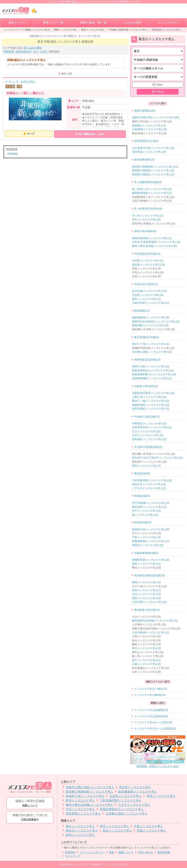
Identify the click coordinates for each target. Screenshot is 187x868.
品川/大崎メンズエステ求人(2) (149, 291)
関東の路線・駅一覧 (93, 23)
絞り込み (158, 92)
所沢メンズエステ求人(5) (146, 648)
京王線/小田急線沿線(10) (148, 447)
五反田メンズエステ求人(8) (148, 295)
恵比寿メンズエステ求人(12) (148, 265)
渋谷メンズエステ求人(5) (146, 219)
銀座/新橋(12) (142, 311)
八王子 (43, 52)
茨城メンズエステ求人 (149, 831)
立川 (36, 52)
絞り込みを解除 (33, 48)
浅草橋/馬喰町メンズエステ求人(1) (152, 378)
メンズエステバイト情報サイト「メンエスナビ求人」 (101, 864)
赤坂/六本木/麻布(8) (145, 231)
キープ (31, 134)
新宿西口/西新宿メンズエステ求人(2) (153, 170)
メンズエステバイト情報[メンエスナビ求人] (27, 30)
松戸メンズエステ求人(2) (146, 511)
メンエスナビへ (168, 23)
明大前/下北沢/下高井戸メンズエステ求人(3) (157, 458)
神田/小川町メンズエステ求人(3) (151, 367)
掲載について (124, 852)
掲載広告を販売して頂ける (30, 818)
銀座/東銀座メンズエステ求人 (135, 792)
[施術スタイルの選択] (158, 68)
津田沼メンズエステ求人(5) (148, 545)
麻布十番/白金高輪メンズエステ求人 (87, 805)
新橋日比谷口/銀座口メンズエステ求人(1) (156, 321)
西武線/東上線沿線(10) (147, 610)
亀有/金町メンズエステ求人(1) (149, 507)
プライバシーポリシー (90, 852)
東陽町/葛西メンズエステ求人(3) (151, 560)
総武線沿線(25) (143, 523)
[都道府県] (158, 51)
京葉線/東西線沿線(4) (146, 553)
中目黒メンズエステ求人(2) (148, 261)
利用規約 (68, 852)
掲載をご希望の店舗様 (30, 803)
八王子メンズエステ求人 (132, 805)
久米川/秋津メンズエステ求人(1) (151, 632)
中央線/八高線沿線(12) (147, 417)
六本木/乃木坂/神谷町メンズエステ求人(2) (156, 242)
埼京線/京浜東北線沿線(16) (149, 575)
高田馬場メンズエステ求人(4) (149, 152)
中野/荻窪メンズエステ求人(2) (149, 423)
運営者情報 (162, 852)
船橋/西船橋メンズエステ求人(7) (151, 541)
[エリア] (158, 60)
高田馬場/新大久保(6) (146, 141)
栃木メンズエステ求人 (115, 831)
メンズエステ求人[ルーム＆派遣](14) (155, 728)
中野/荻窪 (9, 52)
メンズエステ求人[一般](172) (150, 689)
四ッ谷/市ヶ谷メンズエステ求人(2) (152, 189)
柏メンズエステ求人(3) (145, 515)
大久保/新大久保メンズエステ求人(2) (153, 148)
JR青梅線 (12, 154)
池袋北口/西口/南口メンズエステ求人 (87, 787)
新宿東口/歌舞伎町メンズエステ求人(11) (155, 167)
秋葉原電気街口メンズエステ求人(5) (153, 370)
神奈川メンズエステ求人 (79, 831)
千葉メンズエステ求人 (146, 826)
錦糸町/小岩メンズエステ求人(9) (151, 529)
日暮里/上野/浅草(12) (146, 386)
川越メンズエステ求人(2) (146, 664)
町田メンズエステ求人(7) (146, 466)
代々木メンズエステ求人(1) (148, 216)
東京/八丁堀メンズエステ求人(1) (151, 344)
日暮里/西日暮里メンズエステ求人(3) (153, 393)
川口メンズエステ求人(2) (146, 594)
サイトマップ (71, 856)
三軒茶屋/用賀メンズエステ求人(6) (152, 480)
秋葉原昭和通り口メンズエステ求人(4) (154, 374)
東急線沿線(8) (142, 473)
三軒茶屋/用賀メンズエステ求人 (118, 800)
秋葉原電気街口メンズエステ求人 (119, 809)
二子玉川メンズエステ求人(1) (149, 488)
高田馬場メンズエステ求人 (81, 814)
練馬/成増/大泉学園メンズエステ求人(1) (155, 621)
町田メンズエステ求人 (78, 800)
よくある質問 (132, 23)
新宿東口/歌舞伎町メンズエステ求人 (87, 792)
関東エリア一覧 (53, 23)
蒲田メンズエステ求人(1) (146, 299)
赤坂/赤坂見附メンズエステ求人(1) (152, 238)
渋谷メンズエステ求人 (78, 809)
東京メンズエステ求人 (93, 30)
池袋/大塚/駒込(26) (145, 111)
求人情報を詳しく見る (90, 134)
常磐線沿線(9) (142, 496)
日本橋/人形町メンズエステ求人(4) (152, 352)
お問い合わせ (143, 852)
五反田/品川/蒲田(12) (146, 284)
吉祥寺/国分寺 (24, 52)
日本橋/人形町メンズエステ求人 (124, 814)
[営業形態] (158, 77)
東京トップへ (17, 23)
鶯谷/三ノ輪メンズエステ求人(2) (151, 401)
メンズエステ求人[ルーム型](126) (153, 722)
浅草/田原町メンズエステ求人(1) (151, 409)
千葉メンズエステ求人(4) (146, 537)
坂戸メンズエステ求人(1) (146, 660)
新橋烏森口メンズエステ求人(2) (150, 325)
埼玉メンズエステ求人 (112, 826)
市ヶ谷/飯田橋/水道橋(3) (148, 182)
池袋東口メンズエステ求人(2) (149, 125)
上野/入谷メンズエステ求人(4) (149, 397)
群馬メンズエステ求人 (78, 835)
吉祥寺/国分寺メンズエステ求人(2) (152, 427)
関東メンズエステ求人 (66, 30)
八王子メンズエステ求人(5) (148, 435)
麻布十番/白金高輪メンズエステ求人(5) (154, 246)
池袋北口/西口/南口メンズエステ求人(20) (156, 118)
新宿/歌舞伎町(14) (144, 160)
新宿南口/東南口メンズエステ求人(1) (153, 174)
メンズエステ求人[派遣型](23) (151, 716)
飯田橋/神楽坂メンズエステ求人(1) (152, 193)
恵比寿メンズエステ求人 (133, 787)
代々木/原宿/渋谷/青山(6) (148, 209)
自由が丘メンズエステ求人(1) (149, 484)
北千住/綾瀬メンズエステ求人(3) (151, 503)
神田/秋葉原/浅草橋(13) (147, 360)
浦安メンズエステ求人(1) (146, 564)
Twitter (158, 85)
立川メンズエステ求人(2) (146, 431)
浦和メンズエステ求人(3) (146, 598)
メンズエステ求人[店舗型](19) (151, 710)
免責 (110, 852)
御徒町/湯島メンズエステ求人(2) (151, 405)
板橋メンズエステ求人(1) (146, 582)
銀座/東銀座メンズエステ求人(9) (151, 318)
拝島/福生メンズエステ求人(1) (149, 439)
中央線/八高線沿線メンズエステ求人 (128, 30)
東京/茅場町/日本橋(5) (146, 337)
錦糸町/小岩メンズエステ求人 (83, 796)
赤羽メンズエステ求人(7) (146, 590)
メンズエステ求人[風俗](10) (150, 695)
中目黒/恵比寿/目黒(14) (147, 254)
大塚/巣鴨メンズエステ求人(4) (149, 129)
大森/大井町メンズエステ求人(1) (151, 303)
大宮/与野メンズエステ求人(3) (149, 602)
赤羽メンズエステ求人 (159, 796)
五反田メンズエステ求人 (123, 796)
